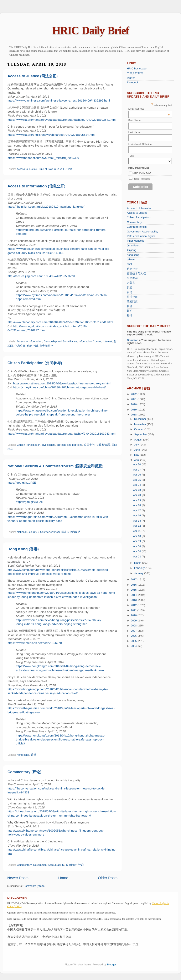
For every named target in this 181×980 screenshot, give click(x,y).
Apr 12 (137, 526)
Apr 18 (137, 505)
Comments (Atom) (34, 886)
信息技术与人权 (136, 274)
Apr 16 (137, 516)
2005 (134, 641)
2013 (134, 600)
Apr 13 (137, 521)
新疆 (130, 306)
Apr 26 (137, 475)
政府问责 (71, 865)
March (138, 563)
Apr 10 (137, 536)
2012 (134, 605)
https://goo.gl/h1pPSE (22, 483)
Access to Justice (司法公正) (33, 76)
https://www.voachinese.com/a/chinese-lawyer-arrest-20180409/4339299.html (59, 100)
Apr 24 (137, 485)
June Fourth (134, 246)
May (137, 455)
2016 (134, 585)
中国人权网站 (135, 73)
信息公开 (20, 346)
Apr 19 (137, 500)
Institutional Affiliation (140, 144)
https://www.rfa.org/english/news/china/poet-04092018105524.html (51, 135)
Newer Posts (18, 878)
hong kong (23, 755)
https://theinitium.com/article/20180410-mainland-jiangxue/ (46, 207)
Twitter (131, 78)
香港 (33, 755)
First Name (135, 120)
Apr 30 (137, 464)
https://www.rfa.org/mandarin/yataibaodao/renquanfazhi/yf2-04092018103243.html (62, 434)
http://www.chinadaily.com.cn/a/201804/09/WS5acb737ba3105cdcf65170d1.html (60, 322)
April (137, 460)
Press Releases (141, 179)
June (137, 450)
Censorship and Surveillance (60, 341)
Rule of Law (45, 169)
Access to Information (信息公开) (36, 186)
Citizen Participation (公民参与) (35, 363)
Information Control (90, 341)
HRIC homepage (137, 69)
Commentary (24, 865)
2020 (134, 404)
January (139, 573)
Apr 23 (137, 490)
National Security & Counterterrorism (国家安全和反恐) (55, 466)
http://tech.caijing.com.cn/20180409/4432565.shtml (41, 276)
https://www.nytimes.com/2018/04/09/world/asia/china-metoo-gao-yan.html (62, 383)
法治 (69, 169)
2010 (134, 615)
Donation (133, 340)
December (141, 419)
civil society (49, 445)
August (139, 440)
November (141, 424)
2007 (134, 631)
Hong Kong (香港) (23, 549)
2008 (134, 626)
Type (131, 156)
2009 (134, 621)
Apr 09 (137, 541)
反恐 (130, 287)
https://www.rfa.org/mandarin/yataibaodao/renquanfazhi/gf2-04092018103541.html (62, 120)
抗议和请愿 (103, 445)
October (139, 429)
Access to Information (29, 341)
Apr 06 (137, 546)
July (137, 445)
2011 (134, 610)
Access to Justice (27, 169)
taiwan (131, 260)
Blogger (112, 965)
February (140, 568)
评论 (81, 865)
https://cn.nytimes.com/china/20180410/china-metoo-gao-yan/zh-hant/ (60, 387)
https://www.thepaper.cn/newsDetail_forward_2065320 (43, 158)
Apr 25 (137, 480)
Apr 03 (137, 557)
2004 (134, 646)
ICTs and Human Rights (141, 236)
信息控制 (32, 346)
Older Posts (108, 878)
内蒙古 (131, 283)
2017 (134, 580)
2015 (134, 590)
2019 (134, 410)
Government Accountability (49, 865)
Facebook (133, 83)
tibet (130, 264)
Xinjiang (132, 250)
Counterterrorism (137, 227)
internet (107, 341)
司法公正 (60, 169)
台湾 (130, 292)
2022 (134, 394)
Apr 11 (137, 531)
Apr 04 (137, 551)
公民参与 (89, 445)
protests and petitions (69, 445)
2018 (134, 415)
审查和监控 (46, 346)
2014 (134, 595)
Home (63, 878)
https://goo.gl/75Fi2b (29, 502)
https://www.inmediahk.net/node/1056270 (35, 643)
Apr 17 (137, 511)
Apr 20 (137, 495)
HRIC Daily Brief (91, 31)
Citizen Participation (29, 445)
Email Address (149, 109)
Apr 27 (137, 470)
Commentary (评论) (24, 772)
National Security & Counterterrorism (38, 532)
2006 (134, 636)
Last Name (134, 132)
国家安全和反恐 (71, 532)
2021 (134, 399)
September (141, 434)
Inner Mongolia (136, 241)
